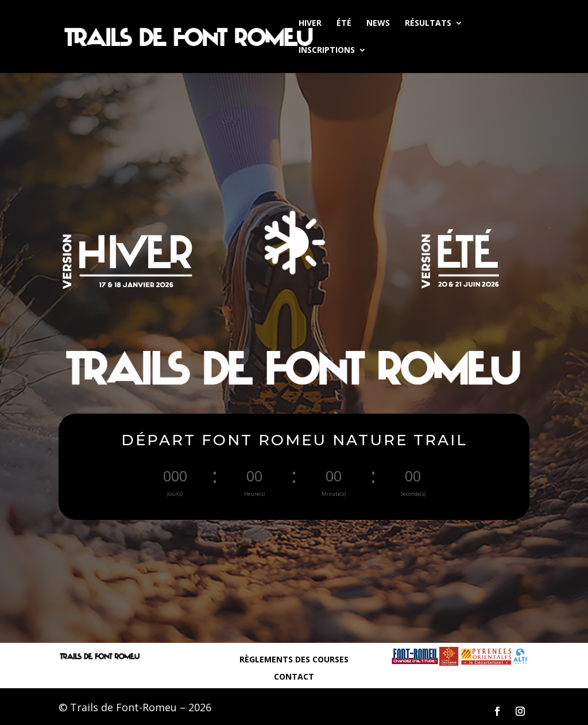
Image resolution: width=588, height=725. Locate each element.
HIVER (310, 24)
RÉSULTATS (428, 24)
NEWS (378, 24)
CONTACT (294, 677)
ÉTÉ (344, 24)
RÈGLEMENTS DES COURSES (294, 660)
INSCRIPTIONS (327, 51)
